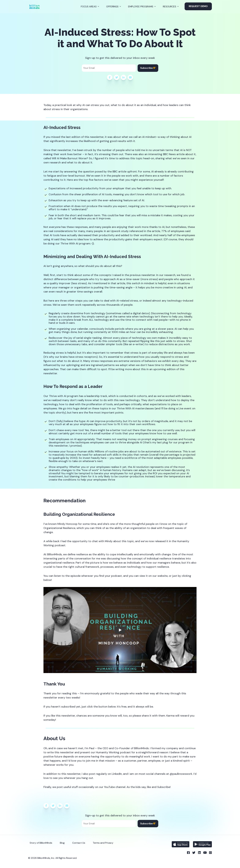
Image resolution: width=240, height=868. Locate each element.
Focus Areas (89, 7)
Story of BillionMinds (41, 843)
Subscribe (148, 68)
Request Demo (198, 6)
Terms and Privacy (103, 843)
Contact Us (79, 843)
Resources (170, 7)
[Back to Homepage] (34, 7)
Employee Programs (141, 7)
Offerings (112, 7)
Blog (62, 843)
